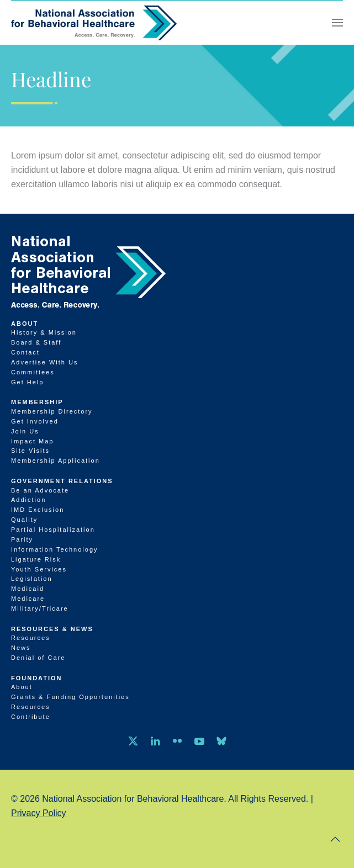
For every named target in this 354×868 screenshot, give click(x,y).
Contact (25, 352)
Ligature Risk (36, 559)
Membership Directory (52, 411)
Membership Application (56, 461)
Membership (37, 402)
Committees (33, 372)
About (25, 324)
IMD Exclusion (38, 510)
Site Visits (30, 451)
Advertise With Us (44, 362)
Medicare (28, 599)
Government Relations (62, 481)
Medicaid (28, 589)
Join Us (25, 431)
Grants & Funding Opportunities (70, 697)
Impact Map (32, 441)
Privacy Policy (39, 813)
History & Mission (44, 332)
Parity (22, 539)
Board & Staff (36, 342)
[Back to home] (94, 23)
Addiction (28, 500)
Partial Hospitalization (53, 530)
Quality (24, 520)
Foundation (37, 678)
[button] (337, 23)
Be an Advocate (40, 490)
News (21, 648)
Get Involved (35, 421)
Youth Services (39, 569)
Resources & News (52, 629)
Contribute (31, 717)
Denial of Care (38, 658)
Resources (31, 638)
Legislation (32, 579)
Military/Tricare (40, 608)
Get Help (27, 382)
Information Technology (55, 549)
